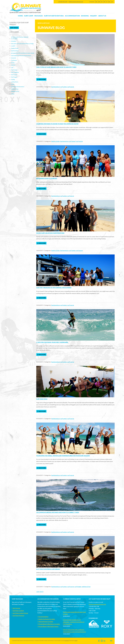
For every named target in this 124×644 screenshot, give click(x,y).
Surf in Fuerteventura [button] (54, 16)
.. (40, 592)
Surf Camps (14, 70)
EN (99, 2)
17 (42, 592)
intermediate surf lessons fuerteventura (21, 56)
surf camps (64, 87)
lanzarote (14, 58)
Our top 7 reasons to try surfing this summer (54, 288)
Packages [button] (39, 16)
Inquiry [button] (94, 16)
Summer (13, 65)
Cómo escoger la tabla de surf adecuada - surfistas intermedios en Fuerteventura (74, 622)
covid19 (13, 46)
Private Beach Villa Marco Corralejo (49, 624)
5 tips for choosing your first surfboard (52, 342)
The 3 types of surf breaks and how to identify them (56, 67)
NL (109, 2)
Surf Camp (29, 16)
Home (20, 16)
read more (41, 79)
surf (12, 68)
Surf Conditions (15, 72)
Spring (13, 63)
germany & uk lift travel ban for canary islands (23, 53)
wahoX (76, 641)
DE (96, 2)
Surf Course (14, 75)
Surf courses (16, 608)
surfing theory (15, 82)
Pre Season (14, 60)
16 (41, 592)
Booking (85, 16)
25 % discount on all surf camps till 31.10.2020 (20, 38)
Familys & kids (15, 48)
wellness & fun (86, 587)
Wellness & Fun (15, 91)
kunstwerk (67, 641)
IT (107, 2)
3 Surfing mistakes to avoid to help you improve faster (57, 124)
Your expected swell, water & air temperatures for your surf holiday (63, 456)
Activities (14, 41)
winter (13, 94)
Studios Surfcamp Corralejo (47, 619)
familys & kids (55, 141)
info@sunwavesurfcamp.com (76, 2)
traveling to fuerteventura (18, 87)
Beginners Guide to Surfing (47, 178)
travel (13, 84)
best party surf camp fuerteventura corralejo (22, 44)
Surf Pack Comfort (18, 611)
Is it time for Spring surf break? (48, 569)
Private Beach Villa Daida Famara (48, 626)
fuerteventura (56, 87)
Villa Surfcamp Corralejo (46, 622)
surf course (71, 87)
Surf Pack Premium (18, 616)
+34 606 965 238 (63, 2)
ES (102, 2)
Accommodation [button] (72, 16)
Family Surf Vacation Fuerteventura (50, 233)
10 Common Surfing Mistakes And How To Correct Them (58, 512)
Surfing (13, 80)
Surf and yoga (42, 399)
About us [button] (102, 16)
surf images (78, 587)
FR (104, 2)
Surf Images (14, 28)
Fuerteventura (15, 51)
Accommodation (43, 617)
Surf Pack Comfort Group (20, 613)
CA (112, 2)
